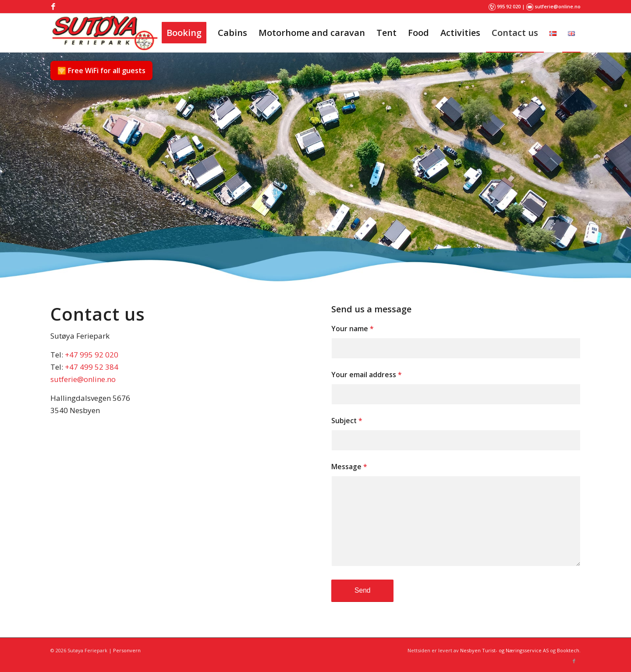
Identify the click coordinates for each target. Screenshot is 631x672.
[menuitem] (184, 33)
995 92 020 (509, 6)
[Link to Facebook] (53, 7)
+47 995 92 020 (92, 355)
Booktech (568, 650)
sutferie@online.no (558, 6)
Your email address (367, 375)
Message (349, 467)
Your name (353, 329)
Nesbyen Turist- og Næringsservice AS (504, 650)
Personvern (127, 650)
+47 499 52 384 (92, 367)
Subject (347, 421)
